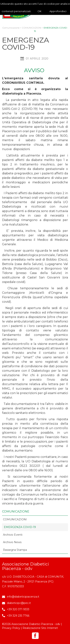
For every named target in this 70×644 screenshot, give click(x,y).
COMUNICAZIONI (32, 28)
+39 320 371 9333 (18, 609)
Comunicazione (11, 28)
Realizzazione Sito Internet (40, 628)
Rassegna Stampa (15, 550)
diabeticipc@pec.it (19, 603)
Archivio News (12, 542)
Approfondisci (58, 11)
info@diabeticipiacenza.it (23, 597)
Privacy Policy (11, 628)
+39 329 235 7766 (18, 616)
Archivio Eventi (13, 535)
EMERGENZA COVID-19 (20, 527)
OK (39, 11)
